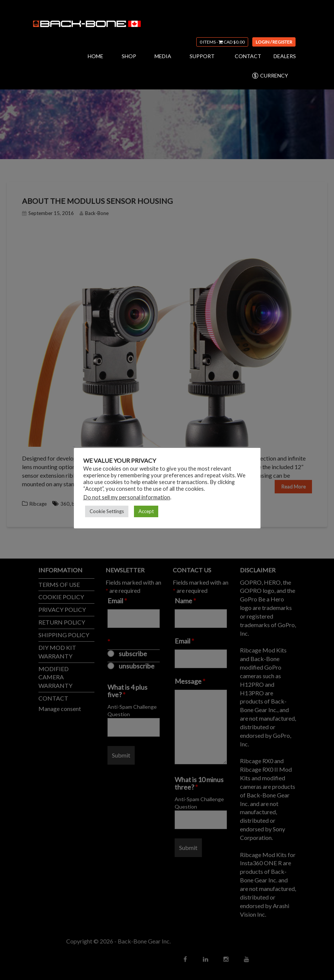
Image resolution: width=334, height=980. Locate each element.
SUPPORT (202, 56)
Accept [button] (146, 511)
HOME (96, 56)
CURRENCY (270, 76)
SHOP (129, 56)
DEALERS (285, 56)
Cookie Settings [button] (107, 511)
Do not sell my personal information (127, 497)
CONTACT (248, 56)
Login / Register (274, 42)
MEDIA (163, 56)
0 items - (222, 42)
